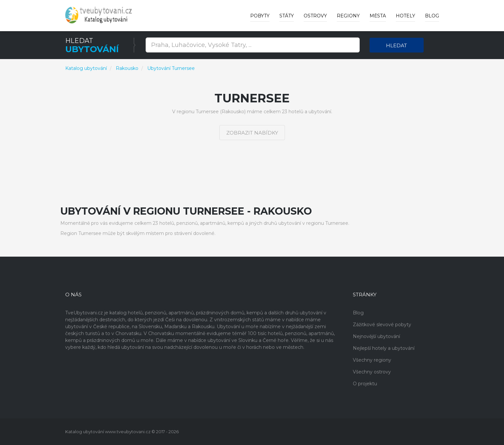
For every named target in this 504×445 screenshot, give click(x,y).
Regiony (348, 16)
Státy (287, 16)
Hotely (405, 16)
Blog (432, 16)
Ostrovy (315, 16)
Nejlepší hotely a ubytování (384, 348)
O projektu (365, 384)
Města (378, 16)
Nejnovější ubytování (376, 336)
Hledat (396, 45)
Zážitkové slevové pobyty (382, 325)
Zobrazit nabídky (252, 133)
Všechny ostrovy (372, 372)
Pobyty (260, 16)
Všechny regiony (372, 360)
